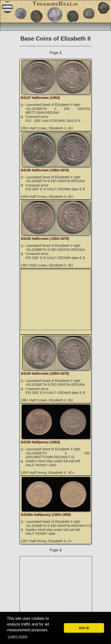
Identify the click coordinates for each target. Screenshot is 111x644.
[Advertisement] (56, 300)
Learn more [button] (18, 636)
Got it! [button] (84, 628)
